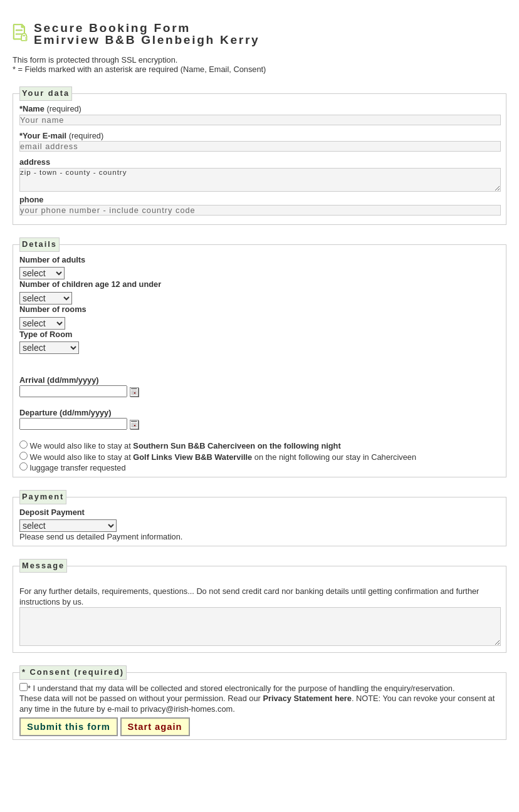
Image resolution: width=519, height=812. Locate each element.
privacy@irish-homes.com (186, 709)
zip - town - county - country (260, 180)
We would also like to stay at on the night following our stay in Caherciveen (223, 457)
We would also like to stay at (186, 446)
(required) (50, 109)
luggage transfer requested (78, 468)
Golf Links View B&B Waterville (192, 457)
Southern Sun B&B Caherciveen (194, 446)
